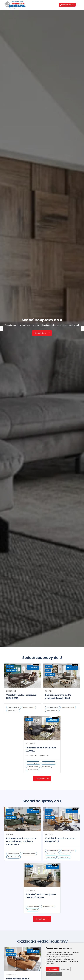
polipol (49, 691)
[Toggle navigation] (78, 5)
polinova (49, 834)
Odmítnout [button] (65, 969)
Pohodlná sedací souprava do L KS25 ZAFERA (41, 896)
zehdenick (11, 691)
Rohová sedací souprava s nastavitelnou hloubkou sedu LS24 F (21, 841)
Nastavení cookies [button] (54, 974)
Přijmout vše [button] (52, 969)
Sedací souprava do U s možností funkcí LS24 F (58, 696)
